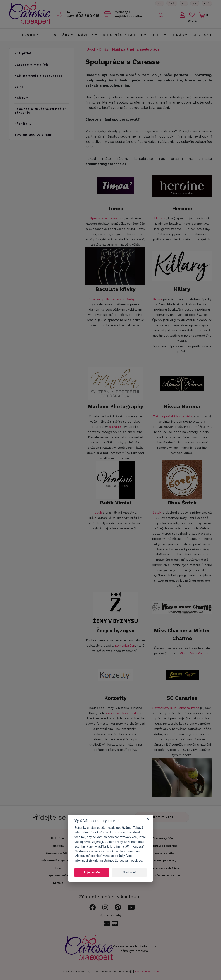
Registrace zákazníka (163, 846)
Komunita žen (125, 645)
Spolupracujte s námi (34, 134)
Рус (172, 3)
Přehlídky (23, 124)
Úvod (91, 49)
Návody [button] (86, 35)
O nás (104, 49)
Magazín (160, 218)
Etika (19, 87)
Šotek (157, 513)
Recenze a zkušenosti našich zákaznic (41, 111)
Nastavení (129, 872)
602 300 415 (83, 16)
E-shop (29, 35)
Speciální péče (58, 875)
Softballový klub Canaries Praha (176, 708)
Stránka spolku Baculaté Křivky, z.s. (115, 299)
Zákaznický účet (163, 838)
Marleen (115, 427)
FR (184, 3)
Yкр (207, 3)
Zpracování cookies (128, 861)
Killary (158, 299)
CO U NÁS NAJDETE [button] (123, 35)
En (160, 3)
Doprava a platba (163, 853)
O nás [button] (178, 35)
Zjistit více (162, 817)
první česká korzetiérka (122, 713)
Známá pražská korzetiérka (173, 416)
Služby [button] (62, 35)
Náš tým (22, 98)
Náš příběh (24, 53)
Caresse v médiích (31, 65)
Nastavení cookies (147, 972)
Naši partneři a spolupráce (39, 76)
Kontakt (202, 35)
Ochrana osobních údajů (117, 972)
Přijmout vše (92, 872)
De (195, 3)
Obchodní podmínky (163, 861)
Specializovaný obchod (107, 218)
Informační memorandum (163, 875)
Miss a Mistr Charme (194, 653)
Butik (98, 513)
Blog (158, 35)
